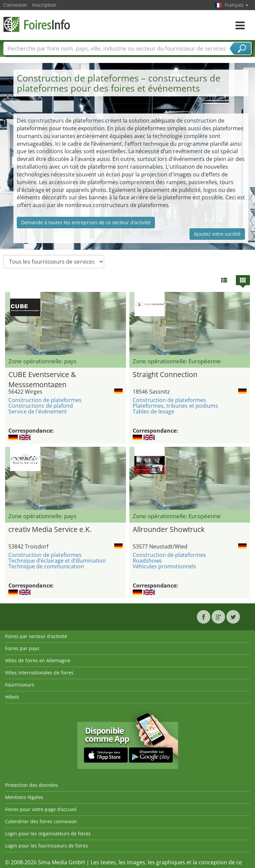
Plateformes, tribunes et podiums (175, 406)
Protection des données (32, 785)
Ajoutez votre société (217, 234)
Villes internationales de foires (39, 673)
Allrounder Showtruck (169, 529)
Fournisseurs (20, 685)
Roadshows (147, 561)
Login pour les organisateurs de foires (48, 833)
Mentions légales (24, 797)
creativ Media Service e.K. (50, 529)
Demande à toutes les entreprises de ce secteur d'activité (86, 222)
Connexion (15, 5)
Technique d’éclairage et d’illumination (57, 561)
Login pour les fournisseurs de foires (47, 846)
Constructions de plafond (41, 406)
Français (237, 5)
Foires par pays (22, 648)
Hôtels (12, 697)
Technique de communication (46, 566)
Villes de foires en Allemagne (38, 660)
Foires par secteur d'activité (36, 636)
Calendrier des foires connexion (41, 821)
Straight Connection (165, 374)
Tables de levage (154, 411)
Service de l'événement (38, 411)
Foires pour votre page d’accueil (41, 809)
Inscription (44, 5)
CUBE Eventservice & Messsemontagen (42, 379)
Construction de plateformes (45, 400)
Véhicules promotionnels (164, 566)
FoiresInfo (37, 24)
